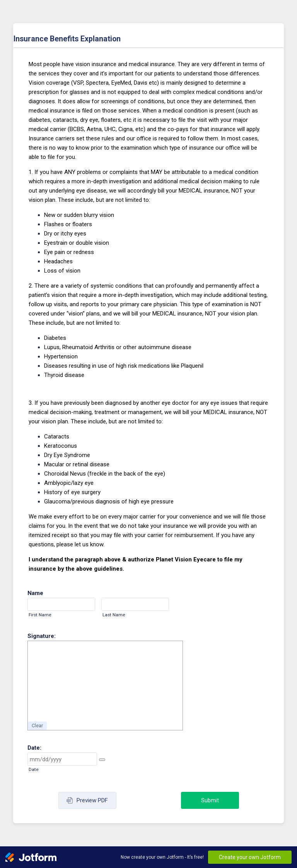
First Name (40, 615)
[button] (102, 760)
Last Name (114, 615)
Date (34, 769)
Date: (34, 748)
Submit (210, 800)
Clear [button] (37, 726)
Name (35, 593)
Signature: (42, 636)
